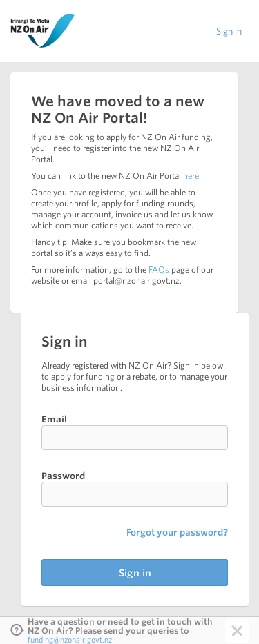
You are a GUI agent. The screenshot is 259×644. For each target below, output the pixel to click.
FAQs (159, 270)
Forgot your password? (177, 533)
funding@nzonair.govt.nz (70, 640)
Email (54, 419)
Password (63, 476)
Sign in (229, 31)
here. (192, 176)
